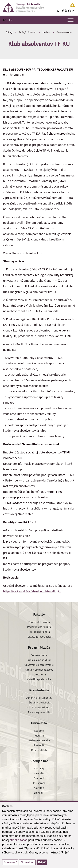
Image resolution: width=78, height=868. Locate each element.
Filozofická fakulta (39, 622)
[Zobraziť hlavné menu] (71, 20)
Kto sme (39, 731)
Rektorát (39, 745)
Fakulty (9, 32)
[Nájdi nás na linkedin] (73, 11)
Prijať (42, 862)
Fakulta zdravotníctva (39, 637)
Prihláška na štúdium (39, 660)
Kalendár (39, 773)
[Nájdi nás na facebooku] (63, 11)
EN (11, 20)
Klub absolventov (64, 32)
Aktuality (39, 768)
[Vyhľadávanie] (58, 11)
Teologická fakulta (27, 32)
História (39, 735)
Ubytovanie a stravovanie (39, 665)
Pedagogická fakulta (39, 627)
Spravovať (10, 862)
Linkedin (39, 793)
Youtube (39, 788)
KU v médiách (39, 750)
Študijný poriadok (39, 702)
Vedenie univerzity (39, 740)
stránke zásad (19, 840)
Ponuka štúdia (39, 655)
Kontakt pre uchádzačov (39, 670)
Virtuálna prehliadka (39, 679)
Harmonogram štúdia (39, 707)
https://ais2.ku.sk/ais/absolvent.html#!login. (32, 591)
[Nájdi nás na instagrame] (70, 11)
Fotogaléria (39, 674)
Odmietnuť (27, 862)
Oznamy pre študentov (39, 698)
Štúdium (46, 32)
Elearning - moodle (39, 712)
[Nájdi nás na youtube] (66, 11)
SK (5, 20)
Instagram (39, 783)
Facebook (39, 778)
